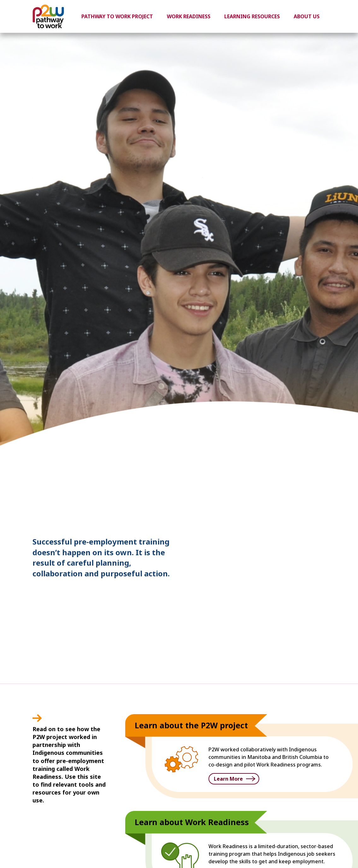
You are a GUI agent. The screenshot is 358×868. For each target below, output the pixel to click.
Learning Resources (252, 16)
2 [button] (301, 504)
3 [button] (311, 504)
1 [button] (292, 504)
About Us (307, 16)
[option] (179, 358)
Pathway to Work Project (117, 16)
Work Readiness (189, 16)
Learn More (228, 779)
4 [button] (320, 504)
